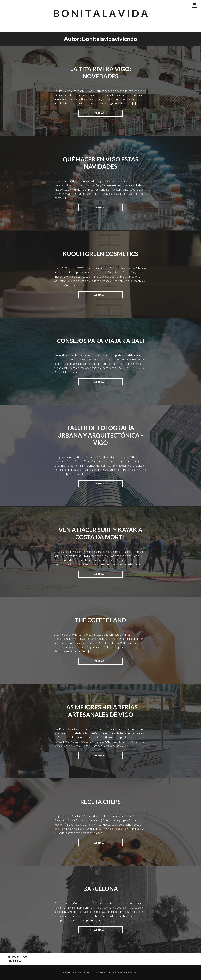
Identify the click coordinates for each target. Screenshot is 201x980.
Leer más (100, 114)
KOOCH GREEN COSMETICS (100, 254)
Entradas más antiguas (15, 959)
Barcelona (101, 889)
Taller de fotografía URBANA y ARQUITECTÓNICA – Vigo (100, 435)
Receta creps (100, 802)
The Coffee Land (100, 620)
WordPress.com (129, 973)
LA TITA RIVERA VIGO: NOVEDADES (101, 73)
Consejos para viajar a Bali (101, 341)
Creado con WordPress (76, 973)
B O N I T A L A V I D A (101, 13)
